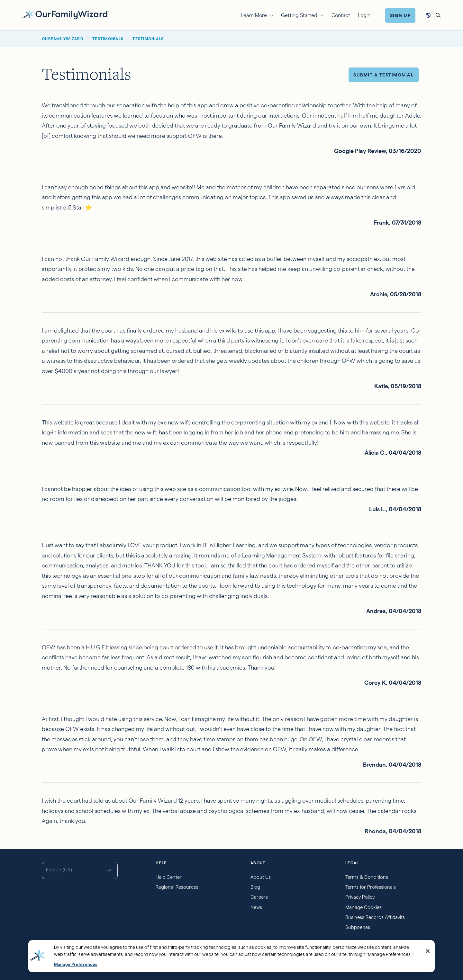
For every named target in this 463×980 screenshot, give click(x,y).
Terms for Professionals (371, 887)
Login (364, 15)
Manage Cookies (363, 907)
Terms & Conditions (367, 877)
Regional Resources (177, 887)
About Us (261, 877)
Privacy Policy (360, 897)
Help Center (169, 877)
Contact (341, 15)
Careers (259, 897)
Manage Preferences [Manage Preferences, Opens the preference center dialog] (76, 964)
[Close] (428, 951)
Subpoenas (358, 927)
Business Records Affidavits (375, 917)
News (256, 907)
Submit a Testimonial (384, 75)
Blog (255, 887)
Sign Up (400, 15)
